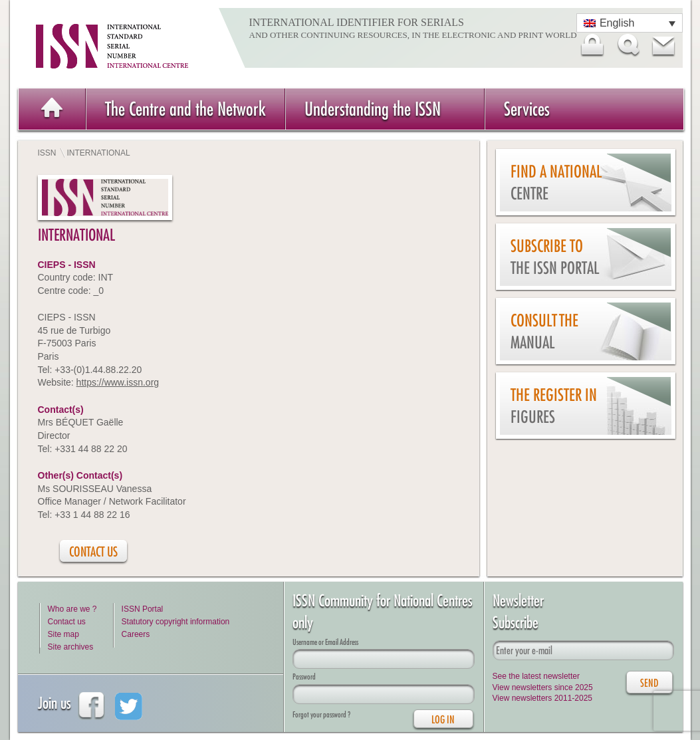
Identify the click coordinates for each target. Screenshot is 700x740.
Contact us (67, 622)
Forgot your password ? (321, 714)
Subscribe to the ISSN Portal (555, 257)
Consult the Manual (544, 331)
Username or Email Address (325, 642)
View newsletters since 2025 (543, 687)
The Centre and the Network (185, 109)
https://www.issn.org (118, 382)
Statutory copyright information (176, 622)
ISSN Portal (143, 609)
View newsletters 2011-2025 (543, 698)
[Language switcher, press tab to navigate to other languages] (630, 23)
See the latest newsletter (536, 676)
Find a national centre (556, 183)
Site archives (71, 647)
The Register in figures (554, 406)
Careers (136, 634)
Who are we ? (72, 609)
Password (304, 677)
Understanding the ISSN (373, 109)
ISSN (47, 153)
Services (527, 109)
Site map (63, 634)
